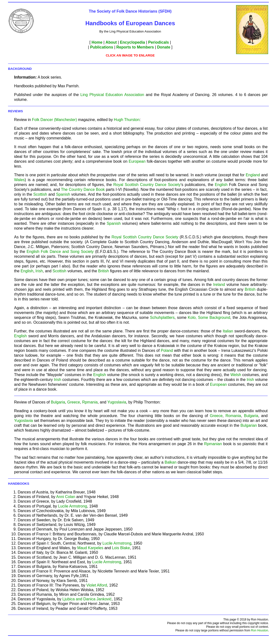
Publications (102, 47)
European (138, 161)
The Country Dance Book (83, 189)
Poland (167, 350)
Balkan (171, 462)
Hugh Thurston (127, 120)
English (221, 185)
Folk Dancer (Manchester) (55, 120)
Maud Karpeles (90, 548)
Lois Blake (121, 548)
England (253, 175)
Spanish (63, 194)
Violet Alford (97, 585)
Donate (164, 47)
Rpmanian (213, 444)
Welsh (236, 375)
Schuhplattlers (162, 318)
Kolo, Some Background (209, 318)
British (103, 271)
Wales (19, 180)
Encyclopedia (132, 42)
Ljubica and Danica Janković (87, 599)
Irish (39, 271)
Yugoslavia (117, 402)
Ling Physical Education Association (112, 95)
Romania (233, 416)
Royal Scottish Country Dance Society (147, 185)
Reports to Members (135, 47)
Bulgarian (249, 425)
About (111, 42)
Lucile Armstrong (72, 506)
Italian (228, 331)
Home (97, 42)
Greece (74, 402)
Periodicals (158, 42)
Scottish (40, 194)
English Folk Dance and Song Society (60, 252)
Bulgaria (58, 402)
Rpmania (90, 402)
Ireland (219, 285)
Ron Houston (260, 630)
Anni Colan (66, 497)
